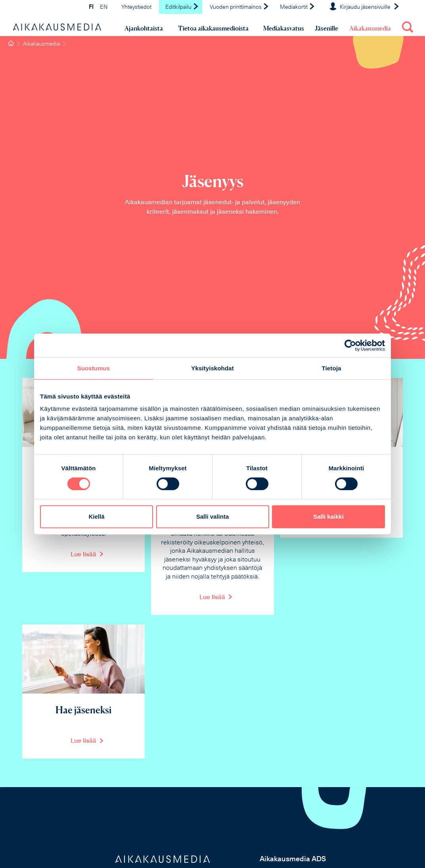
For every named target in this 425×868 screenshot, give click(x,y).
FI (91, 7)
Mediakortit (298, 7)
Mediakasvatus (284, 28)
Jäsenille (326, 28)
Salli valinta (213, 516)
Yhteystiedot (136, 7)
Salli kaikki (328, 516)
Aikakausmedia (370, 28)
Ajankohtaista (144, 28)
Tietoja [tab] (332, 368)
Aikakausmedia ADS (293, 859)
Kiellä (96, 516)
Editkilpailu (182, 7)
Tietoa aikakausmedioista (213, 28)
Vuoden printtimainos (239, 7)
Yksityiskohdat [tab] (212, 368)
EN (104, 7)
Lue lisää (83, 555)
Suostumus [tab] (94, 368)
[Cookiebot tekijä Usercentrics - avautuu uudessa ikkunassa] (350, 345)
